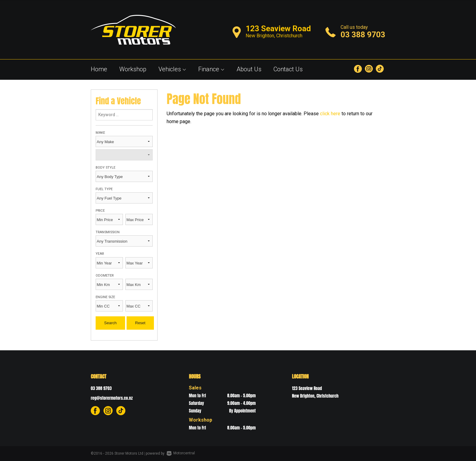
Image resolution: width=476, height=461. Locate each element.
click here (330, 114)
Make (100, 133)
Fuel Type (104, 189)
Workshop (133, 69)
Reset (140, 323)
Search (110, 323)
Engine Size (105, 297)
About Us (249, 69)
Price (100, 211)
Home (99, 69)
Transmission (108, 232)
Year (100, 254)
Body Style (105, 168)
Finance (211, 69)
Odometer (105, 276)
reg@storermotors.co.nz (112, 398)
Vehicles (172, 69)
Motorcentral (181, 453)
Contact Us (288, 69)
